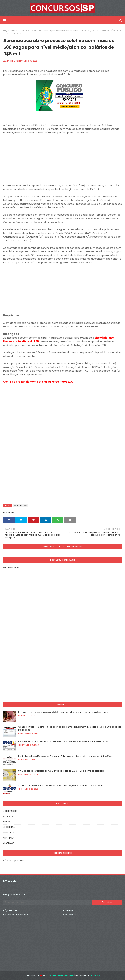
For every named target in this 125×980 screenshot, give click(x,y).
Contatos (68, 910)
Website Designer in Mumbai (60, 976)
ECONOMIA (10, 827)
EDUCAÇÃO (10, 832)
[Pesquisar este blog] (48, 902)
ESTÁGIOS (9, 843)
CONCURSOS (25, 30)
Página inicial (10, 30)
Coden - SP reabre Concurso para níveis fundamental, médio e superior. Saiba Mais (63, 742)
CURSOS (9, 816)
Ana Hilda (10, 61)
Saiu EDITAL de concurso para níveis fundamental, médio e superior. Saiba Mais (61, 786)
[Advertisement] (62, 161)
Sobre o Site (70, 915)
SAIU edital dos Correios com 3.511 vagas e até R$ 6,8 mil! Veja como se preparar (61, 771)
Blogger (95, 976)
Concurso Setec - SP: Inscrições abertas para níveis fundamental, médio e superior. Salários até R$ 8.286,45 (70, 728)
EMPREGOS (10, 838)
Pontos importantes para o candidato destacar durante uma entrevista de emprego (64, 712)
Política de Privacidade (16, 915)
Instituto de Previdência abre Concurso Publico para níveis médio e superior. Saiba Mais (65, 756)
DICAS (7, 822)
